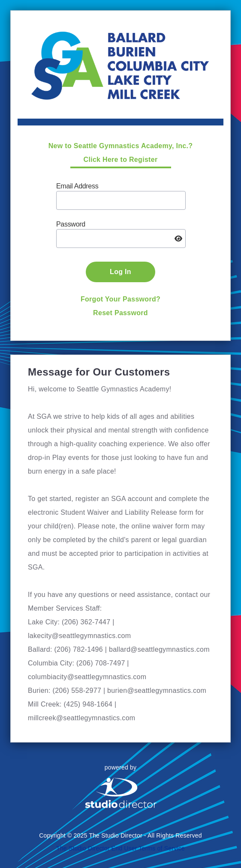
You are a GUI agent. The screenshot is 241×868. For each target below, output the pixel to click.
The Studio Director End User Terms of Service (120, 848)
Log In (120, 272)
